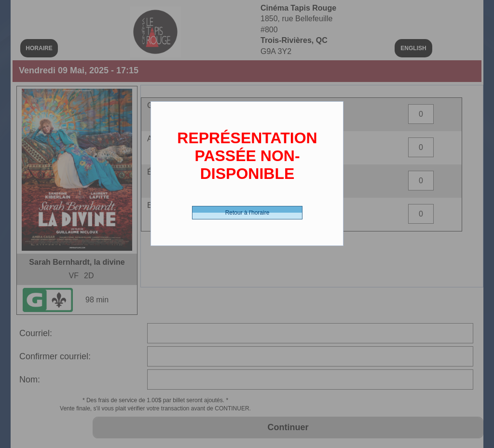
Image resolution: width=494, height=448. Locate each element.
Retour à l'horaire (247, 213)
